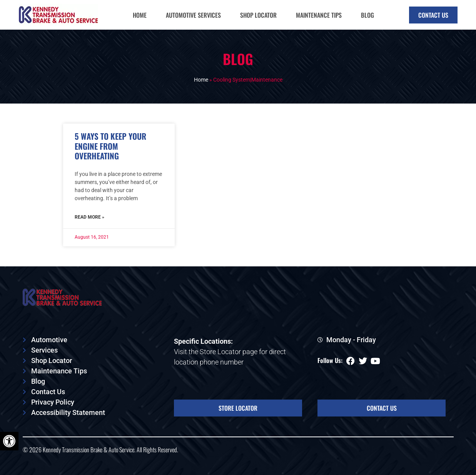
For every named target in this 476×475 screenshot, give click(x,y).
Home (140, 15)
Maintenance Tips (319, 15)
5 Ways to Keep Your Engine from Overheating (110, 146)
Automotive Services (193, 15)
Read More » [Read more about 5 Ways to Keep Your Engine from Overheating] (89, 217)
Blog (367, 15)
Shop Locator (258, 15)
